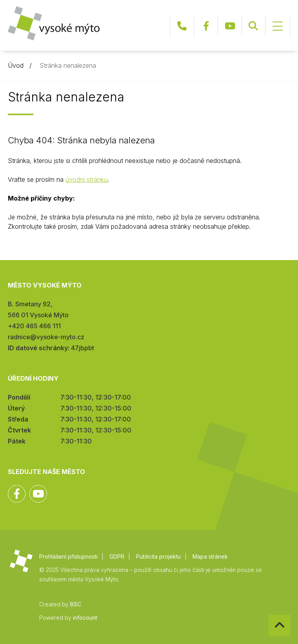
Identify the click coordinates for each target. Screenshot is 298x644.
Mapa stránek (210, 556)
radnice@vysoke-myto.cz (46, 337)
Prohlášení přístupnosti (68, 556)
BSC (76, 604)
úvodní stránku (86, 179)
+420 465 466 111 (182, 26)
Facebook (206, 26)
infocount (85, 618)
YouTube (230, 26)
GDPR (117, 556)
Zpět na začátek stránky (269, 615)
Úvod (16, 65)
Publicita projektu (158, 556)
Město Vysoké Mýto (54, 23)
